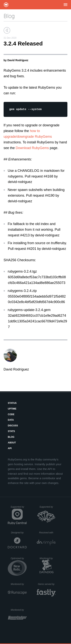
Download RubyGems (32, 148)
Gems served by (47, 585)
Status (12, 404)
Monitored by (48, 559)
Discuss (13, 426)
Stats (11, 432)
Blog (9, 16)
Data (11, 420)
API (10, 449)
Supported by (19, 509)
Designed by (19, 533)
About (12, 443)
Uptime (12, 409)
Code (11, 415)
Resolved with (47, 533)
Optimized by (19, 560)
